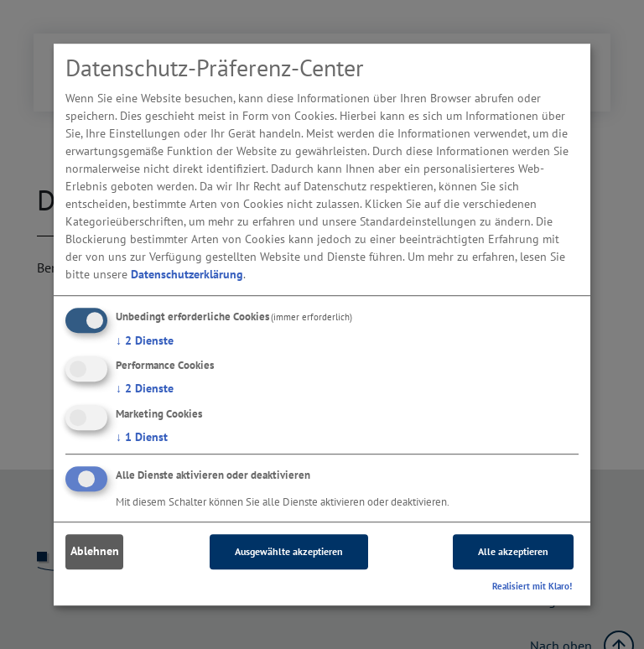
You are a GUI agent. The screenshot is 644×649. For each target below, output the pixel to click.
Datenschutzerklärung (187, 274)
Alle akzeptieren (513, 551)
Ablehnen (95, 552)
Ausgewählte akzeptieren (289, 551)
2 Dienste (145, 340)
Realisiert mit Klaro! (532, 586)
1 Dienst (142, 437)
